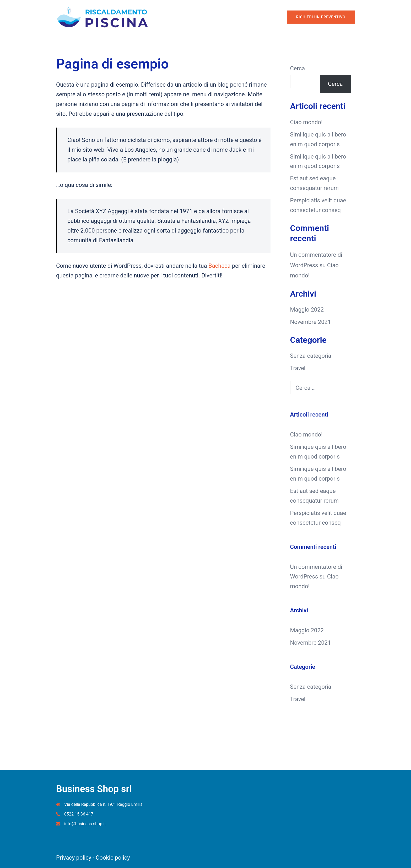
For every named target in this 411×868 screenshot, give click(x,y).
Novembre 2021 (311, 322)
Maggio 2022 (307, 310)
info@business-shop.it (85, 824)
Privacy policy (74, 858)
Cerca (298, 68)
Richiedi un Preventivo (321, 17)
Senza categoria (311, 356)
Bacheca (219, 266)
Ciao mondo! (306, 122)
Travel (298, 368)
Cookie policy (113, 858)
